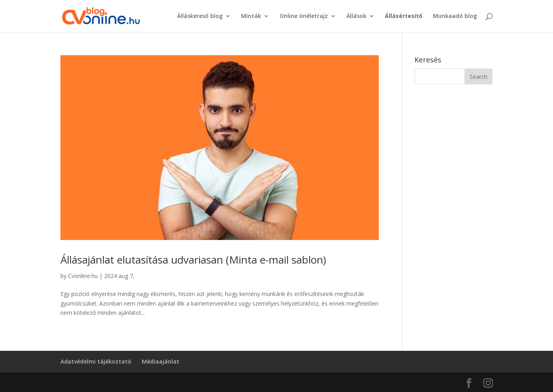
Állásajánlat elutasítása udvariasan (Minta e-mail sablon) (193, 260)
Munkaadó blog (455, 16)
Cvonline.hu (83, 276)
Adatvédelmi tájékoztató (96, 361)
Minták (251, 16)
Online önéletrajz (304, 16)
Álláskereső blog (200, 16)
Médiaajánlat (161, 361)
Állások (356, 16)
